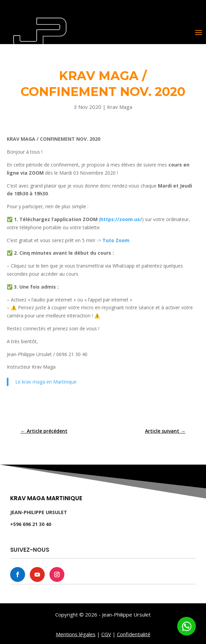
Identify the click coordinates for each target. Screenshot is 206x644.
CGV (106, 634)
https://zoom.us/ (121, 219)
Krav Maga (120, 107)
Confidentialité (134, 634)
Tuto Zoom (116, 240)
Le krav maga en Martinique (46, 382)
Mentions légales (76, 634)
